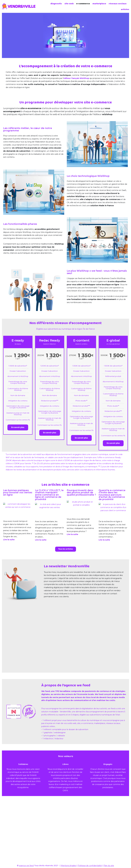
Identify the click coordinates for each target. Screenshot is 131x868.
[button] (66, 611)
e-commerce (83, 4)
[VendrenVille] (19, 6)
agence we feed (26, 866)
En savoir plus (18, 475)
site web (69, 4)
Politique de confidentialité (90, 866)
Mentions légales (69, 866)
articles (125, 9)
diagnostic (56, 4)
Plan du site (109, 866)
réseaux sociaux (118, 4)
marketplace (99, 4)
